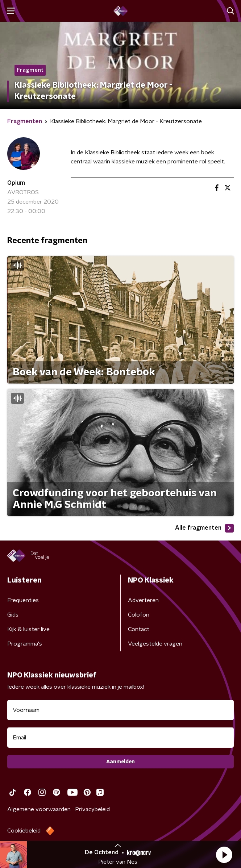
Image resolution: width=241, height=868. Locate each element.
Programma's (25, 644)
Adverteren (143, 600)
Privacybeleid (92, 809)
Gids (13, 615)
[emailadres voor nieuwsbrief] (121, 738)
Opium (16, 183)
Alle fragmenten (204, 528)
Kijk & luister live (28, 629)
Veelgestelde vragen (155, 644)
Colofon (139, 615)
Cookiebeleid (24, 831)
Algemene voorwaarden (39, 809)
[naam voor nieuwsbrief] (121, 710)
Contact (139, 629)
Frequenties (23, 600)
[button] (224, 855)
